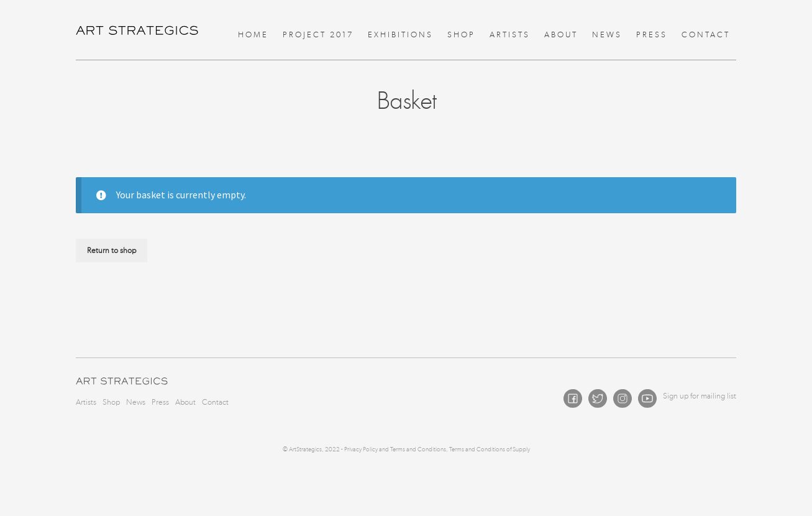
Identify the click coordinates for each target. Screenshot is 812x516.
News (607, 35)
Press (652, 35)
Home (253, 35)
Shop (461, 35)
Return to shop (112, 250)
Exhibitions (400, 35)
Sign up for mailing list (700, 396)
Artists (510, 35)
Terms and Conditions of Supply (490, 449)
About (561, 35)
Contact (706, 35)
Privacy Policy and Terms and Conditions (395, 449)
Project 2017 (318, 35)
